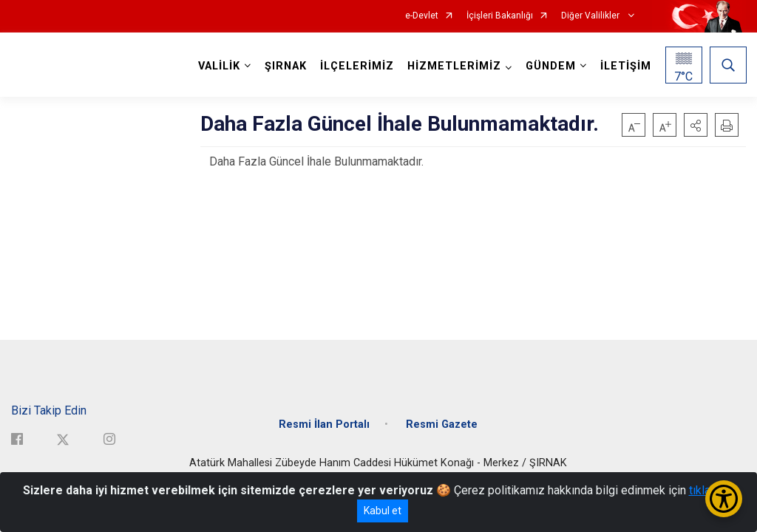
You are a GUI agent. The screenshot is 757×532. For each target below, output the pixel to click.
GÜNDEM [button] (550, 66)
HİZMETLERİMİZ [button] (454, 66)
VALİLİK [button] (218, 66)
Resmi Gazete (442, 423)
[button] (696, 125)
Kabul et (383, 511)
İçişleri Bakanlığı (500, 16)
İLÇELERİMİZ (356, 66)
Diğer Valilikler (591, 16)
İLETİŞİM (625, 66)
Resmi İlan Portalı (324, 423)
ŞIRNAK (285, 66)
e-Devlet (422, 16)
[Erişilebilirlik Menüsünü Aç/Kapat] (724, 499)
